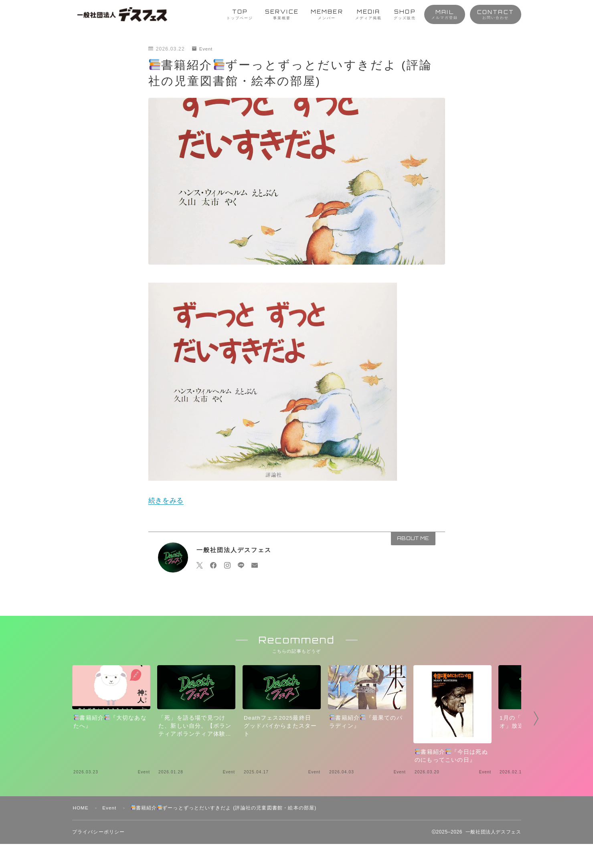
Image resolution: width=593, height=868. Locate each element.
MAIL (445, 14)
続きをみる (166, 501)
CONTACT (496, 14)
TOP (240, 15)
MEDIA (368, 15)
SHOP (405, 15)
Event (203, 49)
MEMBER (327, 15)
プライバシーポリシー (99, 856)
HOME (81, 832)
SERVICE (282, 15)
